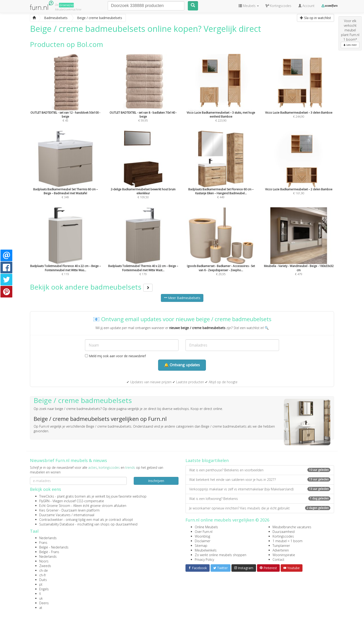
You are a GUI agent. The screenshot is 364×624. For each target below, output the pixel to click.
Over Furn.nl (204, 532)
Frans (43, 543)
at (41, 608)
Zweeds (45, 566)
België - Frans (49, 552)
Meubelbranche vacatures (292, 527)
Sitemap (201, 546)
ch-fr (43, 575)
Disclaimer (203, 541)
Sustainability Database (57, 524)
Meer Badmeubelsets (182, 298)
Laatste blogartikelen (207, 460)
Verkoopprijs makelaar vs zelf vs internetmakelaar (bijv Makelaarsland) (260, 489)
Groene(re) (66, 5)
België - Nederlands (54, 547)
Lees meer (350, 45)
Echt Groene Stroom (55, 506)
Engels (44, 589)
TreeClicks (47, 496)
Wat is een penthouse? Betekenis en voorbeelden (260, 470)
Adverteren (281, 550)
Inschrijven (156, 481)
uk (41, 598)
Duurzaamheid (284, 532)
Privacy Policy (204, 560)
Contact (278, 560)
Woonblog (202, 536)
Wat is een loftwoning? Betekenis (260, 499)
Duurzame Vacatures (55, 515)
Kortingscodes (283, 536)
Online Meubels (206, 527)
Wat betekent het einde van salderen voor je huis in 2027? (260, 480)
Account (306, 6)
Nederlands (48, 538)
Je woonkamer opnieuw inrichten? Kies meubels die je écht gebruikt (260, 508)
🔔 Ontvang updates (182, 365)
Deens (44, 603)
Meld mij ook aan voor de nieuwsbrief (115, 356)
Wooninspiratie (284, 555)
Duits (43, 580)
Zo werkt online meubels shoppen (221, 555)
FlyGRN (44, 501)
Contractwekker (51, 520)
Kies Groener (49, 510)
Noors (44, 561)
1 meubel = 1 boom (288, 541)
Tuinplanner (281, 546)
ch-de (44, 570)
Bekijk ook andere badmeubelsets (91, 287)
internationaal (84, 515)
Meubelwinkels (206, 550)
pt (41, 584)
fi (40, 594)
